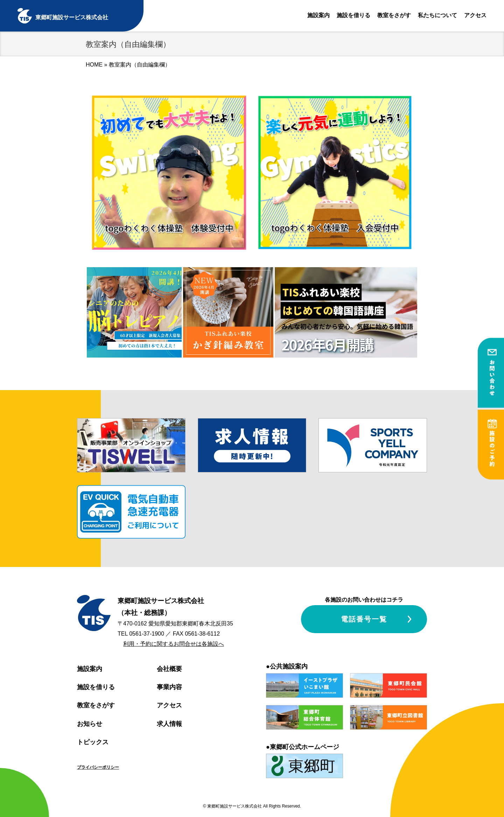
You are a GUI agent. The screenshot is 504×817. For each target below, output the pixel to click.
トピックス (93, 742)
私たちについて (437, 15)
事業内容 (169, 687)
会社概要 (169, 669)
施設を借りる (353, 15)
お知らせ (90, 724)
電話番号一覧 (364, 619)
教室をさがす (394, 15)
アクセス (475, 15)
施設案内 (318, 15)
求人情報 (169, 724)
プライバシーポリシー (98, 767)
